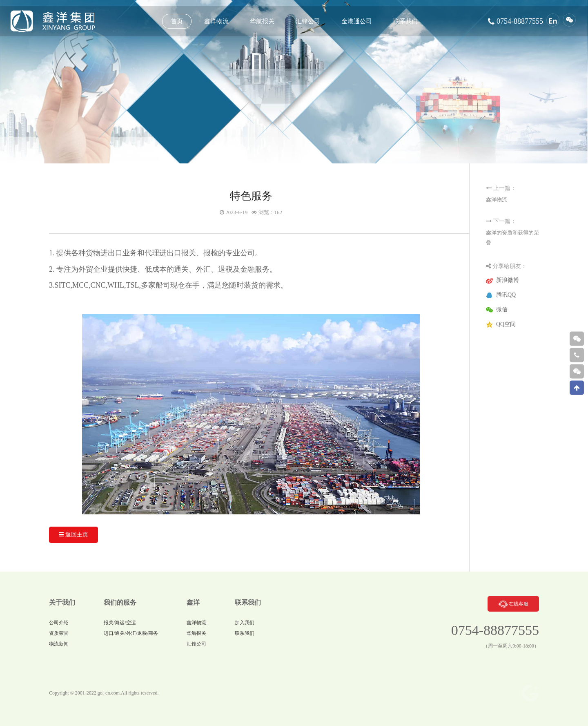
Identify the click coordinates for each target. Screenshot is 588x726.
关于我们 (62, 602)
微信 (502, 309)
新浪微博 (508, 280)
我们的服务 (120, 602)
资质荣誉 (59, 633)
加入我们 (245, 623)
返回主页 (73, 535)
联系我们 (248, 602)
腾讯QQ (506, 295)
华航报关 (196, 633)
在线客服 (513, 604)
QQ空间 (506, 324)
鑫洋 (193, 602)
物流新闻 (59, 644)
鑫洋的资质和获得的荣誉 (512, 238)
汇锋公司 (196, 644)
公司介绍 (59, 623)
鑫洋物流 (497, 200)
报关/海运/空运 (120, 623)
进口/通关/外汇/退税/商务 (131, 633)
